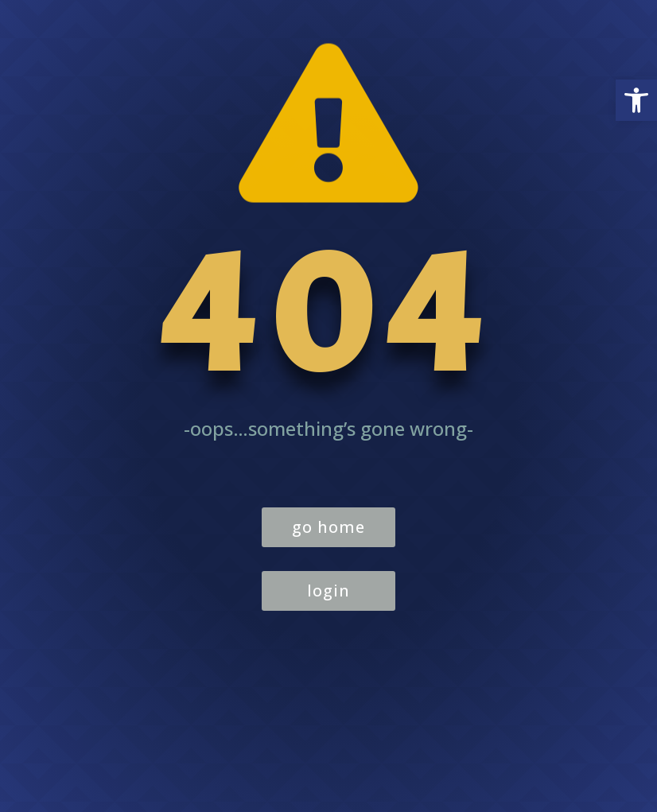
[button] (636, 100)
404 (328, 314)
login (328, 591)
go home (328, 527)
